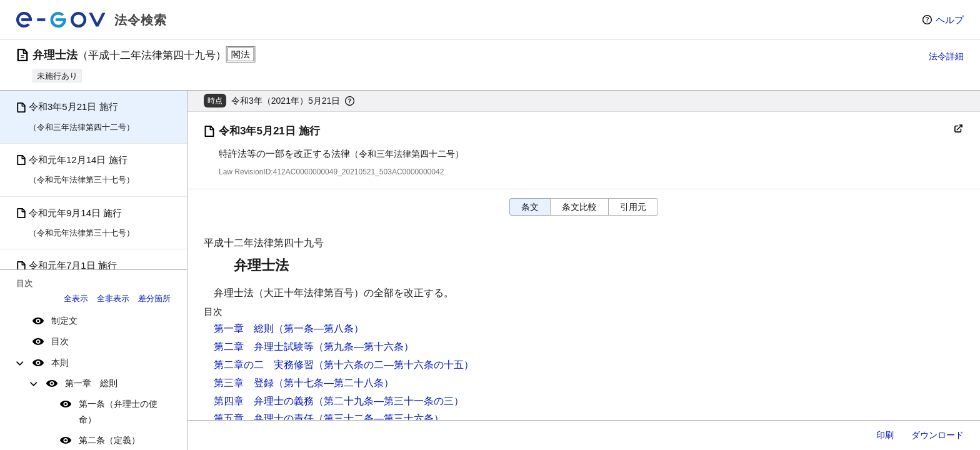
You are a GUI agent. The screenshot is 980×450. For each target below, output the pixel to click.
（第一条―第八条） (319, 328)
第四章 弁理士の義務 (264, 401)
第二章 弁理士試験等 (264, 347)
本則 (60, 362)
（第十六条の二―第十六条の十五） (394, 365)
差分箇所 (154, 298)
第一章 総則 (91, 383)
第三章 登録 (244, 383)
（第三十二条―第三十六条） (379, 418)
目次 (60, 341)
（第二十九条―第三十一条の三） (389, 401)
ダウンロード (937, 435)
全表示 (76, 298)
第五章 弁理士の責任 (264, 418)
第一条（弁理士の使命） (118, 412)
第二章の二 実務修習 (264, 365)
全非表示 (113, 298)
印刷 (885, 435)
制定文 (64, 321)
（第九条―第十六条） (364, 347)
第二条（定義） (109, 440)
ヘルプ (950, 20)
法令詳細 (946, 56)
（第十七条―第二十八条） (334, 383)
